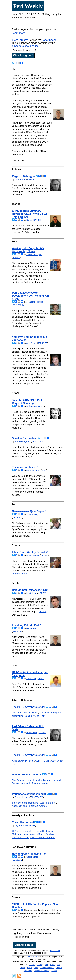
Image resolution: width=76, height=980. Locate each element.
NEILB (41, 406)
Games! (43, 806)
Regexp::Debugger (23, 176)
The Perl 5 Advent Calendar (29, 755)
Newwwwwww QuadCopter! (29, 511)
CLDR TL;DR (42, 761)
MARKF (30, 179)
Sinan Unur (31, 679)
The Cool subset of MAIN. (25, 713)
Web (46, 965)
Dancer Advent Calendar (27, 775)
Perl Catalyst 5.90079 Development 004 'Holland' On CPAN (30, 296)
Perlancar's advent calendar (29, 794)
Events (54, 971)
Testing (40, 965)
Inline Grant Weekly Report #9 (30, 552)
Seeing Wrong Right (35, 716)
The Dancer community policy (27, 780)
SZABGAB (17, 631)
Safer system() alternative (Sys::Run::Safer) (34, 803)
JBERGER (43, 343)
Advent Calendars (47, 968)
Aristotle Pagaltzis (22, 441)
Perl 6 (29, 968)
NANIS (41, 679)
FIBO (44, 470)
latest (15, 40)
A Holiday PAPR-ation (23, 761)
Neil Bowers (32, 406)
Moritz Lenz (32, 593)
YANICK (16, 258)
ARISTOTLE (37, 441)
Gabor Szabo (49, 40)
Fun (59, 965)
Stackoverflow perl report (42, 837)
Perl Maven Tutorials (41, 971)
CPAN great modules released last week (32, 831)
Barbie (29, 220)
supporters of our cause (25, 46)
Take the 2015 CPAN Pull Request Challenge (27, 402)
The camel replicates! (25, 467)
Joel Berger (32, 343)
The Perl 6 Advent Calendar (29, 707)
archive (24, 40)
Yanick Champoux (34, 255)
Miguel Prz (19, 825)
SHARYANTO (37, 797)
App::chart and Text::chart (25, 806)
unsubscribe (55, 951)
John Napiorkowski (35, 302)
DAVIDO (44, 555)
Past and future (40, 783)
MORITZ (42, 593)
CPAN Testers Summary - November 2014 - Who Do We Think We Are (30, 214)
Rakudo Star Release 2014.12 (30, 590)
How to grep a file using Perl (29, 854)
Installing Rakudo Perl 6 (27, 625)
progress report (20, 574)
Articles (32, 965)
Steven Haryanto (22, 797)
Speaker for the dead (25, 438)
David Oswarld (33, 555)
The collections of (23, 822)
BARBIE (37, 220)
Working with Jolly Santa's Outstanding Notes (28, 250)
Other (36, 968)
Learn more (18, 33)
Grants (23, 968)
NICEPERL (30, 825)
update (43, 612)
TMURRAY (18, 517)
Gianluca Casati (33, 470)
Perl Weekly (28, 6)
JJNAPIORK (18, 305)
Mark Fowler (20, 179)
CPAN (53, 965)
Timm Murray (32, 514)
